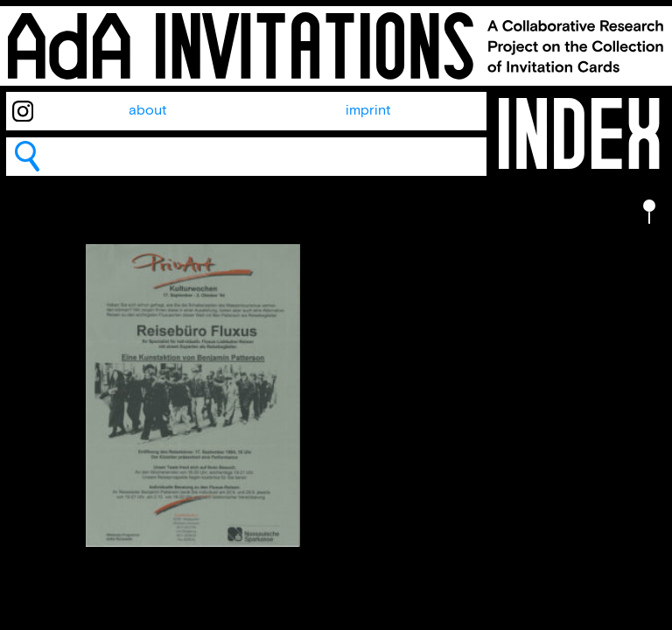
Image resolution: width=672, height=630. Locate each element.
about (148, 111)
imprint (368, 111)
